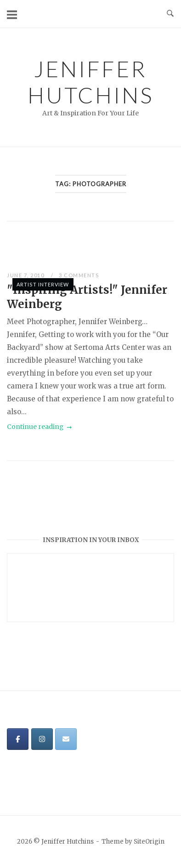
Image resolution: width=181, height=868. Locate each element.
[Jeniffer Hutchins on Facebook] (18, 739)
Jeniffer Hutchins (90, 82)
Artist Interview (43, 284)
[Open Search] (170, 14)
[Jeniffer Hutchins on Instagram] (42, 739)
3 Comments (79, 275)
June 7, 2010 (26, 275)
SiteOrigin (149, 842)
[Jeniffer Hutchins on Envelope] (66, 739)
